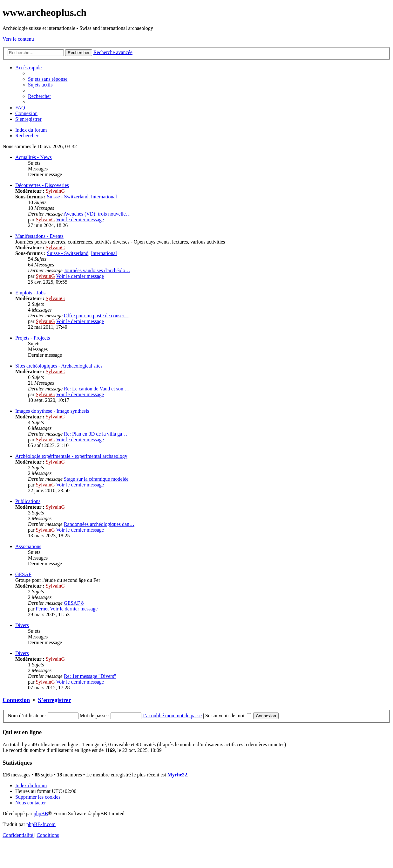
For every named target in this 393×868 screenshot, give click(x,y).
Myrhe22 (177, 775)
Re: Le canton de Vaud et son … (97, 389)
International (104, 197)
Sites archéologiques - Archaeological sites (59, 366)
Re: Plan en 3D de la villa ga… (96, 434)
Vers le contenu (18, 39)
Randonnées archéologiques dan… (99, 524)
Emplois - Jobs (30, 293)
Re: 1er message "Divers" (90, 676)
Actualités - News (34, 157)
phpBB (41, 813)
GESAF (23, 574)
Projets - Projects (33, 338)
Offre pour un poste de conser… (97, 316)
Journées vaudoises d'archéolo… (97, 270)
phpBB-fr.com (41, 824)
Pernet (42, 609)
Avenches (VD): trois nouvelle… (97, 214)
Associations (28, 546)
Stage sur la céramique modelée (96, 479)
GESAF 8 (74, 603)
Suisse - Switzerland (68, 197)
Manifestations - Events (39, 236)
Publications (28, 501)
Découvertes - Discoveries (42, 185)
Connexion (16, 700)
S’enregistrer (55, 700)
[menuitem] (48, 79)
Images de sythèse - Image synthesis (52, 411)
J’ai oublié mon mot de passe (172, 716)
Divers (22, 625)
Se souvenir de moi (228, 716)
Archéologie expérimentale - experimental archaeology (71, 456)
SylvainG (55, 191)
